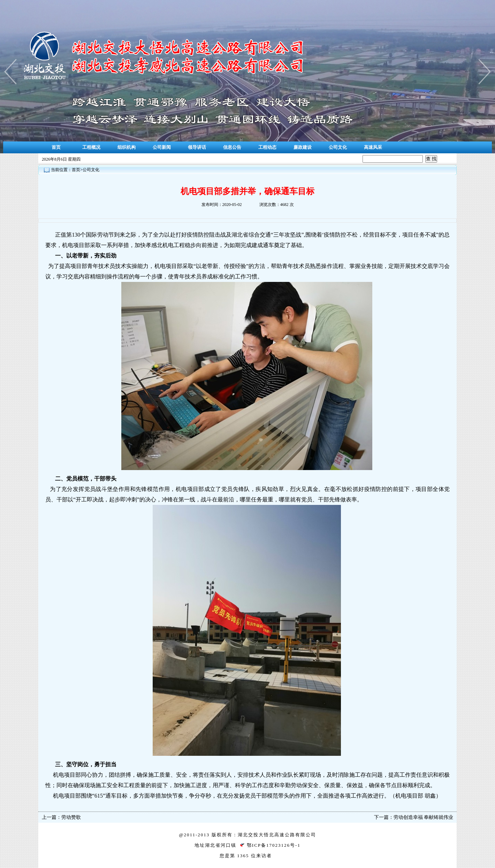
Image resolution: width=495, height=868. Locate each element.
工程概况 (91, 147)
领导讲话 (197, 147)
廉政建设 (303, 147)
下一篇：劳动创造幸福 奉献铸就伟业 (414, 817)
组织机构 (127, 147)
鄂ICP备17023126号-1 (274, 845)
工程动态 (267, 147)
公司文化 (338, 147)
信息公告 (232, 147)
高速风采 (373, 147)
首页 (56, 147)
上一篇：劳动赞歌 (61, 817)
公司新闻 (162, 147)
